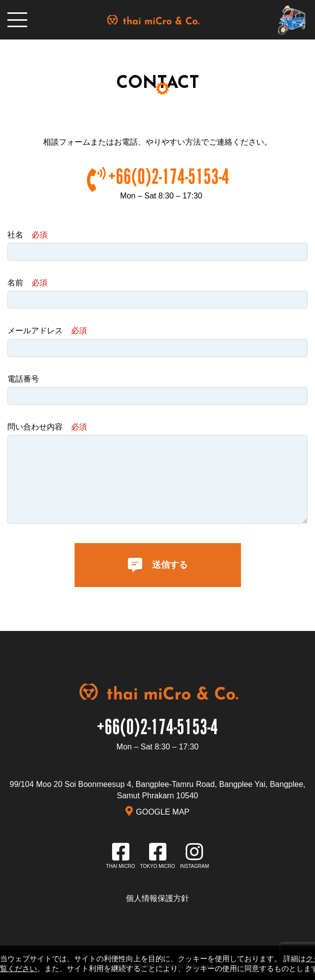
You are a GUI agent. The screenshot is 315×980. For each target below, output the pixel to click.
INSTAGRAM (195, 866)
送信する (158, 565)
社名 (27, 235)
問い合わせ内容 (47, 427)
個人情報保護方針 (157, 898)
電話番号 (23, 379)
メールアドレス (47, 331)
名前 (27, 283)
